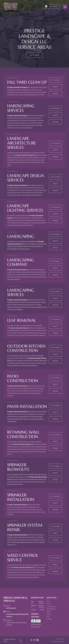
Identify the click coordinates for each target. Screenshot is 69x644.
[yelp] (31, 640)
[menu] (65, 7)
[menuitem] (56, 601)
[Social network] (34, 640)
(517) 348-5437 (11, 608)
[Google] (38, 640)
